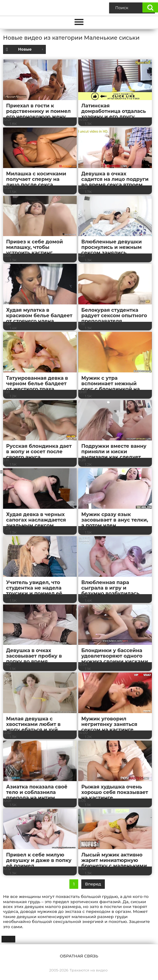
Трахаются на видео (89, 970)
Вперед (93, 884)
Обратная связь (79, 956)
